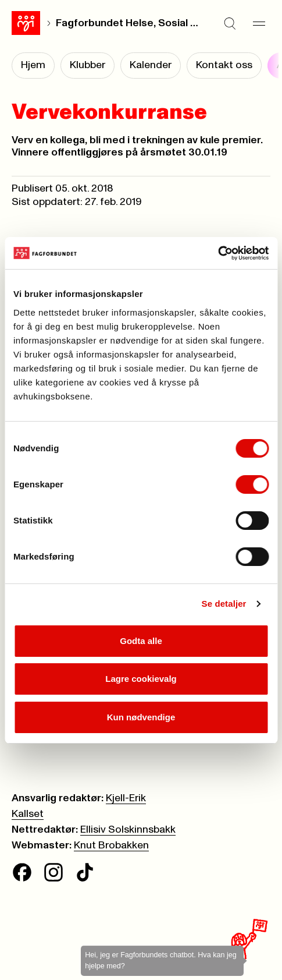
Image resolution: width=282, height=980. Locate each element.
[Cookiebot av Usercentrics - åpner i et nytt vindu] (218, 253)
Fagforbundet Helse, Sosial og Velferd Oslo (128, 23)
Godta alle (141, 641)
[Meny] (259, 23)
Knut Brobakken (111, 845)
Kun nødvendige (141, 717)
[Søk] (230, 23)
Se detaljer (224, 604)
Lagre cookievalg (141, 679)
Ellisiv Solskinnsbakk (128, 830)
